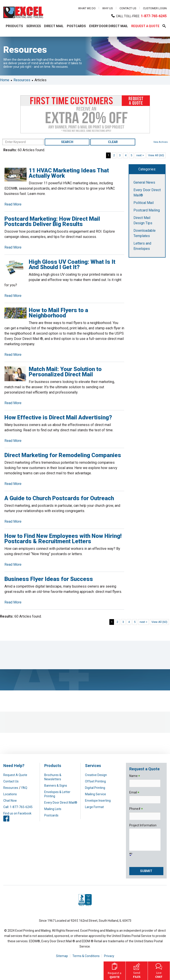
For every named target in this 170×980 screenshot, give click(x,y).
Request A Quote (15, 775)
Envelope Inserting (98, 801)
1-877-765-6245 (154, 16)
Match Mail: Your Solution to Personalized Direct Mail (65, 372)
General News (144, 182)
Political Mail (144, 203)
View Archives (161, 142)
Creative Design (96, 775)
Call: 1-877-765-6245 (18, 807)
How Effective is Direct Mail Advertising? (58, 417)
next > (140, 155)
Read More (13, 204)
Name (135, 776)
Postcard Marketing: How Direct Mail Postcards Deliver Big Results (52, 221)
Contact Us (128, 8)
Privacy (109, 956)
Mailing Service (96, 794)
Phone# (136, 809)
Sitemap (62, 956)
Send (137, 970)
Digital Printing (95, 788)
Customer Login (155, 8)
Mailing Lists (53, 809)
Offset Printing (95, 781)
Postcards (51, 815)
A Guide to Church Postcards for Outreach (59, 498)
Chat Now (10, 801)
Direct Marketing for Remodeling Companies (63, 455)
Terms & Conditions (86, 956)
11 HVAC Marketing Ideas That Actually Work (69, 173)
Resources (22, 80)
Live (159, 970)
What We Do (87, 8)
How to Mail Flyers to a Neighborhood (58, 313)
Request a (115, 970)
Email (134, 793)
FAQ (24, 788)
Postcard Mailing (147, 210)
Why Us (108, 8)
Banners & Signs (56, 786)
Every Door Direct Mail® (61, 803)
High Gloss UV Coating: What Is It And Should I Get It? (72, 264)
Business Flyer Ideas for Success (49, 579)
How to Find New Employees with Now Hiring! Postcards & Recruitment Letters (63, 539)
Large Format (94, 807)
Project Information (143, 825)
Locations (10, 794)
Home (5, 80)
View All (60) (156, 155)
